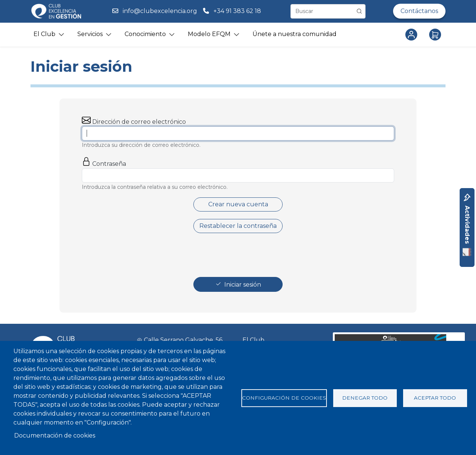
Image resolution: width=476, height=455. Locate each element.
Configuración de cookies (284, 398)
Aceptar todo (435, 398)
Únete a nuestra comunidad (295, 34)
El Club (253, 340)
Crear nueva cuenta (238, 204)
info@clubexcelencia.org (160, 11)
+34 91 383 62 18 (238, 11)
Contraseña (109, 164)
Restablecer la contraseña (238, 226)
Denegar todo (365, 398)
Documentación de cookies (55, 435)
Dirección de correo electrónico (139, 122)
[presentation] (239, 255)
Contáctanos (419, 11)
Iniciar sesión (243, 285)
